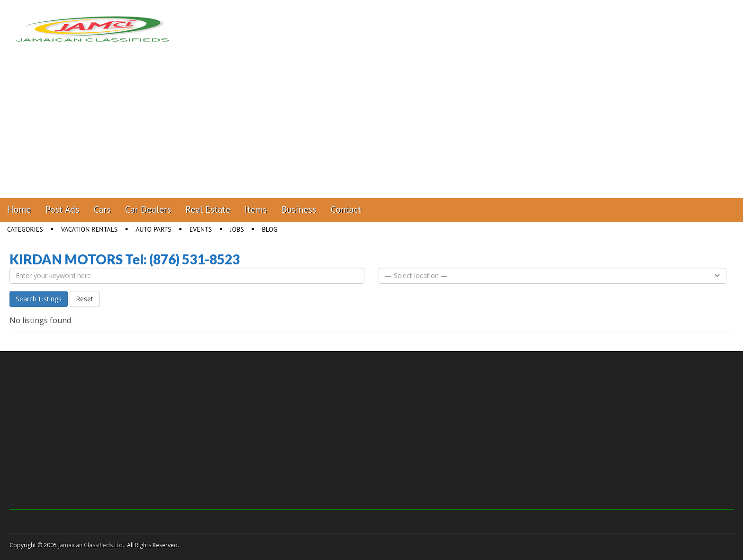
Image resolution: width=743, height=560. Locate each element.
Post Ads (63, 209)
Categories (25, 229)
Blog (270, 229)
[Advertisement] (371, 127)
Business (299, 209)
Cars (102, 209)
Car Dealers (148, 209)
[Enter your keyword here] (187, 276)
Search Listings (39, 299)
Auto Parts (154, 229)
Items (256, 209)
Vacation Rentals (90, 229)
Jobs (237, 229)
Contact (346, 209)
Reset (85, 299)
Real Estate (208, 209)
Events (201, 229)
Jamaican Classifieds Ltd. (91, 545)
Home (19, 209)
